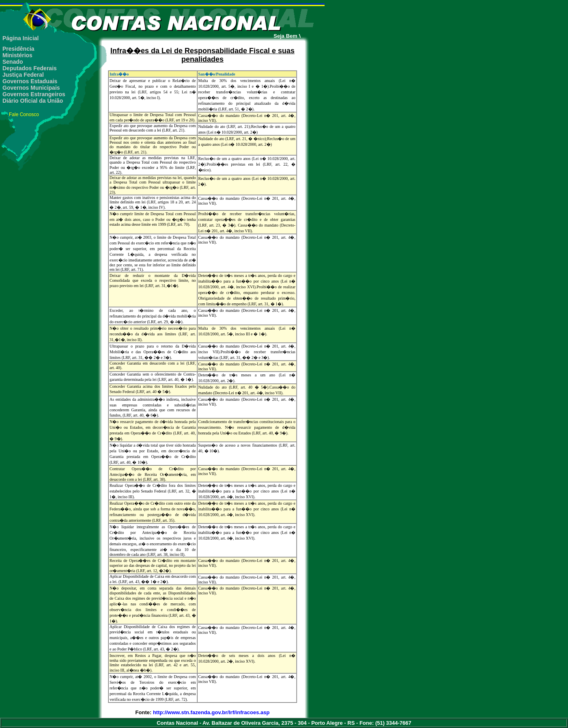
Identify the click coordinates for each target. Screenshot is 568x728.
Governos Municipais (31, 88)
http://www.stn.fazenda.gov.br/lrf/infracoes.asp (211, 712)
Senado (13, 62)
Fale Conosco (24, 114)
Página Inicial (20, 38)
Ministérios (17, 55)
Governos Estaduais (30, 81)
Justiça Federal (23, 75)
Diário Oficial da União (33, 101)
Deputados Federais (30, 68)
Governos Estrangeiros (34, 94)
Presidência (18, 49)
